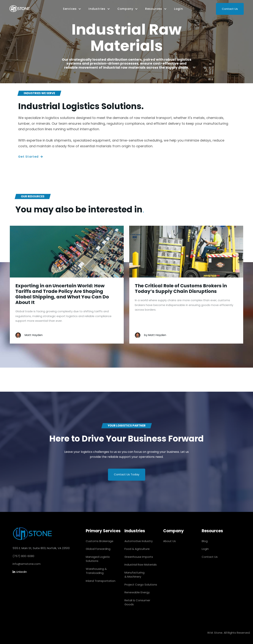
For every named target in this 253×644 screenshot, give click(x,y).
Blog (205, 541)
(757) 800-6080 (23, 556)
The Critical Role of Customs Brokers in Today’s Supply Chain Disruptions (181, 289)
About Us (169, 541)
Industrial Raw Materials (141, 565)
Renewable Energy (137, 592)
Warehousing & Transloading (96, 571)
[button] (72, 9)
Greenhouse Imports (139, 557)
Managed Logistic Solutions (98, 559)
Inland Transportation (101, 581)
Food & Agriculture (137, 549)
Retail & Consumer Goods (137, 602)
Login (179, 9)
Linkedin (20, 572)
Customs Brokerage (100, 541)
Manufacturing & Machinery (134, 575)
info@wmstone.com (27, 564)
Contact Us (230, 9)
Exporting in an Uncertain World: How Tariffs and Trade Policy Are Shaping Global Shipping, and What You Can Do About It (62, 294)
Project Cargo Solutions (141, 585)
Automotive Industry (139, 541)
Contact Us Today (127, 476)
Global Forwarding (98, 549)
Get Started (30, 157)
